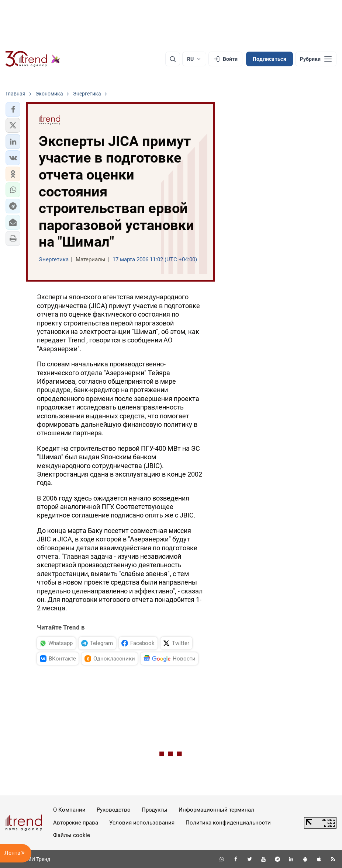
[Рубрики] (316, 59)
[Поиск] (173, 59)
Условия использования (142, 823)
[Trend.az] (33, 59)
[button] (13, 109)
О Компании (69, 810)
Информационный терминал (216, 810)
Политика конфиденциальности (228, 823)
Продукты (155, 810)
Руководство (114, 810)
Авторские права (76, 823)
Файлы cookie (72, 835)
